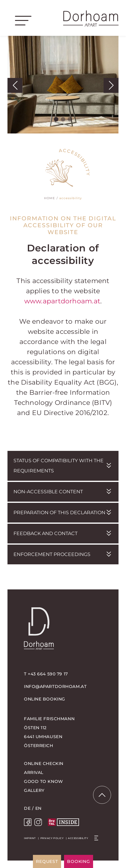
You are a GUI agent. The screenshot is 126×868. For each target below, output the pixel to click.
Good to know (44, 781)
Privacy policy (52, 838)
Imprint (30, 838)
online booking (45, 699)
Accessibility (78, 838)
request (47, 861)
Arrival (34, 772)
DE (27, 808)
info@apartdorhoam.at (55, 686)
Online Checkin (44, 763)
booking (79, 861)
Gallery (34, 790)
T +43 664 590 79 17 (46, 674)
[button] (15, 85)
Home (50, 198)
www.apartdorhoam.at (62, 301)
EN (38, 808)
